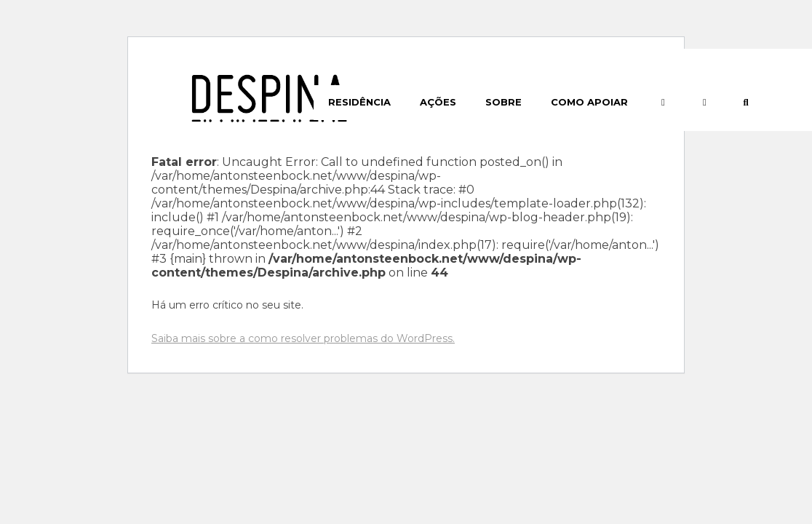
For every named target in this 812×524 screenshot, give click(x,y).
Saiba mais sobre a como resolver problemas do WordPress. (303, 338)
